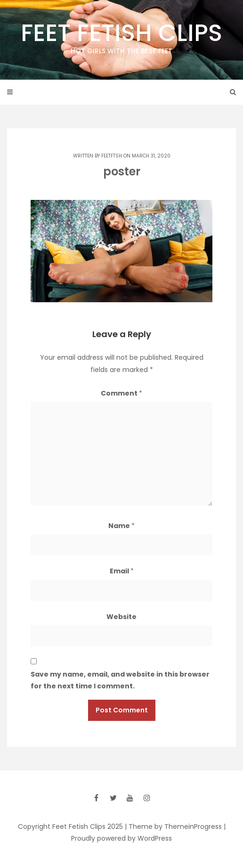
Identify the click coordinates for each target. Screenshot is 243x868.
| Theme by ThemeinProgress (173, 827)
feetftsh (112, 156)
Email (122, 571)
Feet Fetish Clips (121, 36)
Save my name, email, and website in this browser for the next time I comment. (120, 680)
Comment (121, 393)
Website (121, 617)
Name (121, 526)
